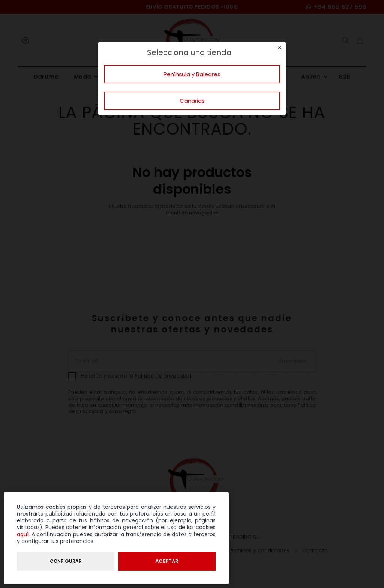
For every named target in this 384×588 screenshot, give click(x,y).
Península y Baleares (192, 74)
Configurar (66, 561)
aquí (23, 534)
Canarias (192, 101)
